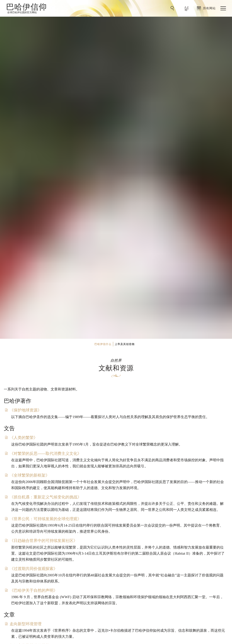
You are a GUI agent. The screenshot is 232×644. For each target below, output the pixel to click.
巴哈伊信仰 (26, 7)
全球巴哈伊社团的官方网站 (22, 12)
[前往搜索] (173, 8)
